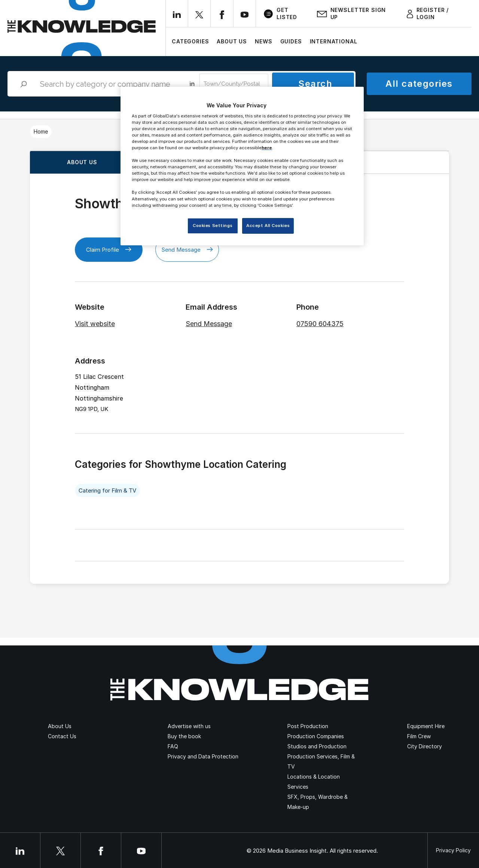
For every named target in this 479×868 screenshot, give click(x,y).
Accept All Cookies (268, 226)
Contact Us (62, 736)
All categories (419, 84)
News (263, 41)
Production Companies (316, 736)
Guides (291, 41)
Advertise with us (189, 726)
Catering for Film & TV (107, 490)
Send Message (187, 250)
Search (315, 84)
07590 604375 (320, 324)
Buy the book (184, 736)
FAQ (173, 746)
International (334, 41)
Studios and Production (317, 746)
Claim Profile (109, 250)
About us (82, 162)
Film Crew (419, 736)
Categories (190, 41)
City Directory (425, 746)
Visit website (95, 324)
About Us (232, 41)
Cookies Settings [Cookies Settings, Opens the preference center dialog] (213, 226)
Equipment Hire (426, 726)
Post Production (308, 726)
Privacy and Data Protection (203, 756)
